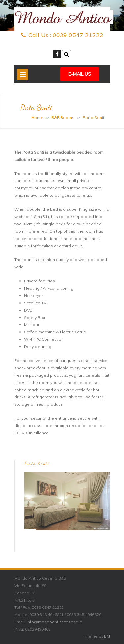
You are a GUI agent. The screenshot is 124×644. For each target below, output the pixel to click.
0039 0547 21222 (78, 35)
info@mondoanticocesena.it (54, 622)
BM (107, 636)
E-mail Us (80, 74)
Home (37, 118)
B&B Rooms (63, 118)
